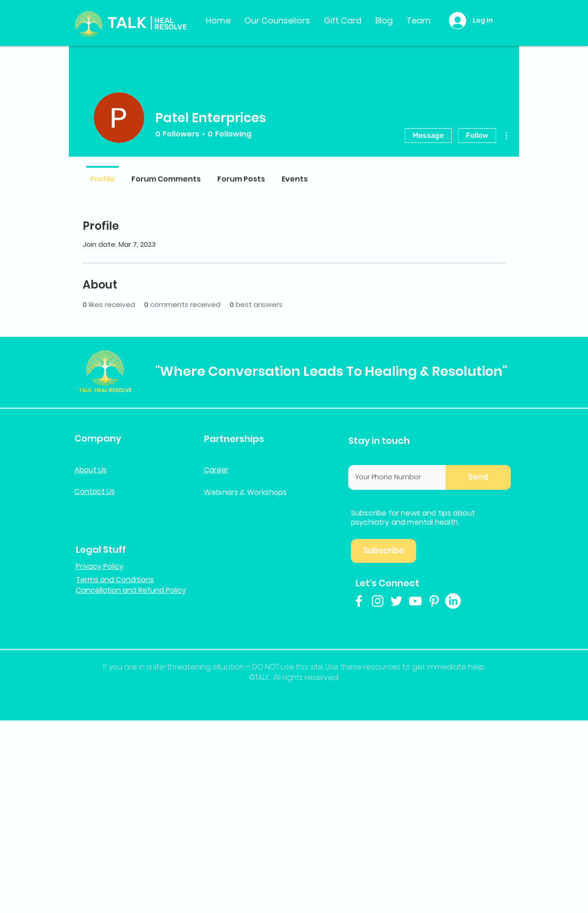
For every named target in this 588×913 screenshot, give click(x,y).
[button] (478, 477)
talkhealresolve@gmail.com (130, 891)
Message (428, 135)
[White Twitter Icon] (396, 601)
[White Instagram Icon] (378, 601)
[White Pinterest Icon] (434, 601)
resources (382, 667)
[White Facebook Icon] (359, 601)
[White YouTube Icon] (415, 601)
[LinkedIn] (453, 601)
